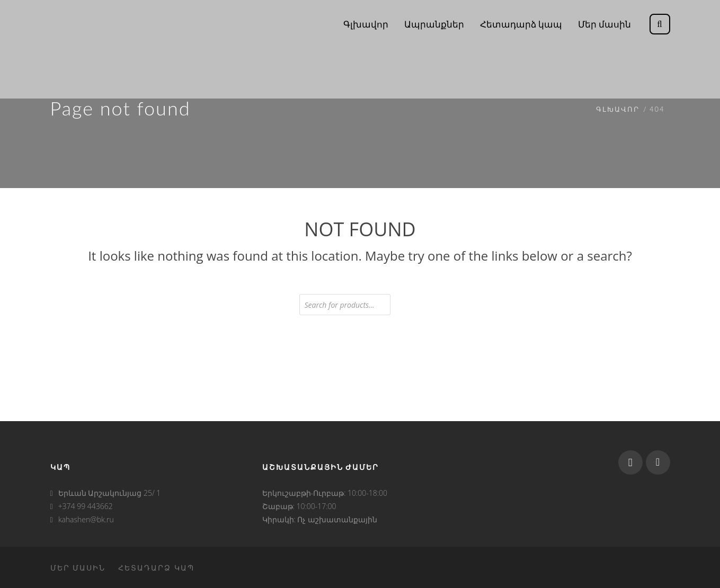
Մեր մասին (78, 568)
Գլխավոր (618, 109)
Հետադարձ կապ (156, 568)
